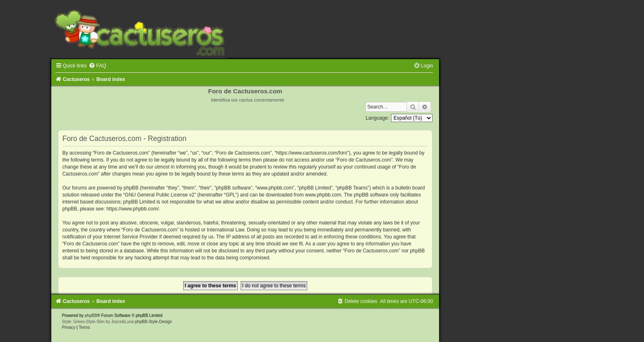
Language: (377, 118)
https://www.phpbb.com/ (132, 209)
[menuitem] (97, 66)
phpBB (91, 315)
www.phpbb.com (323, 195)
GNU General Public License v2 (160, 195)
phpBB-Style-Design (154, 322)
